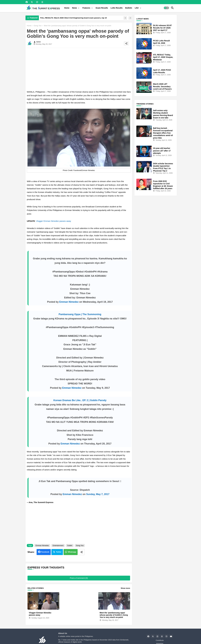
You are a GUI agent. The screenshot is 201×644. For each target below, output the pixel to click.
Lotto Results (117, 8)
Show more (125, 588)
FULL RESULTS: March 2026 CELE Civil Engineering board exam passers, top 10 (73, 18)
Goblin (70, 545)
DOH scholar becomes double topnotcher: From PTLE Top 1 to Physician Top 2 (163, 167)
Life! (137, 8)
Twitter (59, 552)
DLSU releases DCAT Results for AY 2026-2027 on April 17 (162, 28)
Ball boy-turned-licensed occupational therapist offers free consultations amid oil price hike (163, 133)
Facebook (45, 552)
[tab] (67, 8)
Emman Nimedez (69, 302)
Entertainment (58, 545)
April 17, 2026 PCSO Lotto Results (162, 71)
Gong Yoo (38, 26)
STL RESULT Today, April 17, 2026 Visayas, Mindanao (163, 57)
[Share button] (81, 552)
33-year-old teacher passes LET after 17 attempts (162, 151)
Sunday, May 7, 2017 (98, 494)
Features (86, 8)
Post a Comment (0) (79, 578)
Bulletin (129, 8)
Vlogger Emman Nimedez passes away (54, 221)
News (75, 8)
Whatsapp (72, 552)
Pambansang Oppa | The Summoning (80, 314)
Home (67, 8)
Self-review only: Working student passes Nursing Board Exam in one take (163, 114)
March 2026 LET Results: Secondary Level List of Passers (162, 86)
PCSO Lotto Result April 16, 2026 (161, 42)
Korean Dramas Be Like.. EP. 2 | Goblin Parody (80, 400)
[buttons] (27, 2)
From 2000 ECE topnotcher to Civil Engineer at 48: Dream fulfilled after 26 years (163, 185)
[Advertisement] (79, 69)
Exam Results (102, 8)
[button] (166, 8)
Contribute (160, 640)
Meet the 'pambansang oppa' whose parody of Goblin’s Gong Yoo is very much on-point (114, 615)
